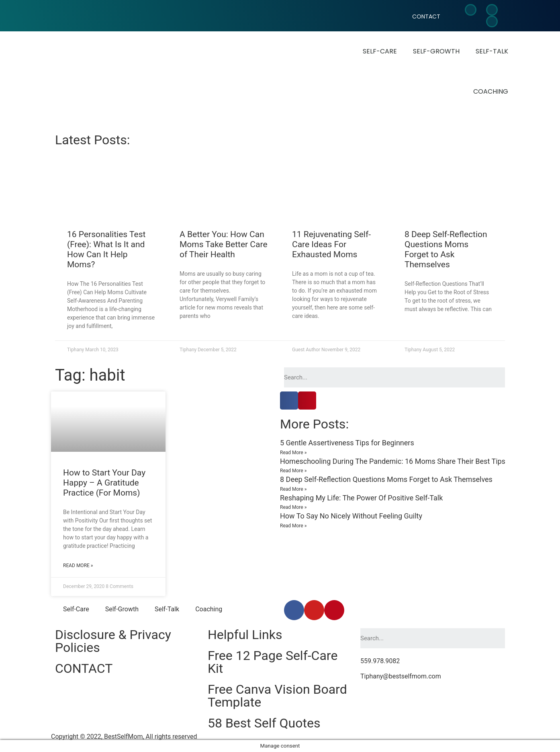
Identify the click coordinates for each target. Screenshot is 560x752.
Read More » (78, 566)
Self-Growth (436, 51)
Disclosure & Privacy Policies (113, 641)
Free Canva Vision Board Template (277, 696)
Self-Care (380, 51)
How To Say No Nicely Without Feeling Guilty (351, 516)
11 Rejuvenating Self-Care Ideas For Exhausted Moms (331, 244)
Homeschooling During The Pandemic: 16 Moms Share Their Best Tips (393, 461)
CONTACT (426, 16)
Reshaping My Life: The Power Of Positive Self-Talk (361, 498)
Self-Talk (492, 51)
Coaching (491, 91)
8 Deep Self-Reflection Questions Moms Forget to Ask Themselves (446, 250)
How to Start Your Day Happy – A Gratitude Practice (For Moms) (104, 483)
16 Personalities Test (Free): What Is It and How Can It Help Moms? (106, 250)
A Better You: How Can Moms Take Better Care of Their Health (224, 244)
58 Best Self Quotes (264, 723)
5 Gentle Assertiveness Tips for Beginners (347, 443)
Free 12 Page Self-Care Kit (273, 662)
